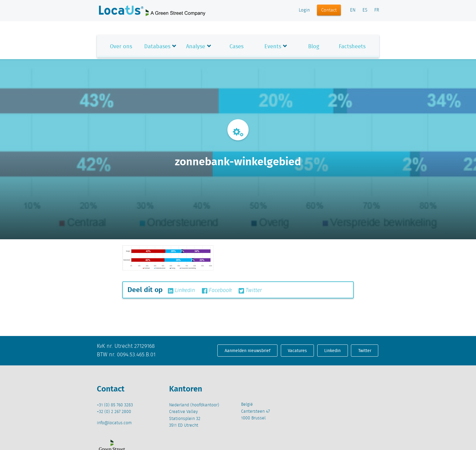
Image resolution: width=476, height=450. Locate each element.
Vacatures (297, 351)
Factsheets (352, 46)
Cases (236, 46)
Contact (329, 10)
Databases (157, 46)
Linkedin (181, 290)
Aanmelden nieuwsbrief (248, 351)
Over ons (121, 46)
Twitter (250, 290)
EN (353, 10)
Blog (314, 46)
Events (273, 46)
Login (304, 10)
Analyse (196, 46)
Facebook (217, 290)
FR (377, 10)
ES (365, 10)
